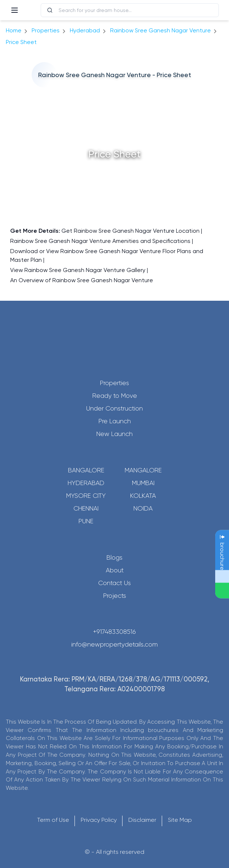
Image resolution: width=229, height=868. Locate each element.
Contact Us (114, 583)
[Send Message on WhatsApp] (222, 591)
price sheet (21, 42)
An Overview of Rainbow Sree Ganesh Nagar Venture (82, 280)
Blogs (114, 557)
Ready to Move (115, 396)
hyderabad (85, 30)
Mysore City (86, 496)
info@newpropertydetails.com (114, 644)
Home (14, 30)
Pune (86, 521)
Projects (115, 596)
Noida (143, 508)
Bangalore (86, 470)
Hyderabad (86, 483)
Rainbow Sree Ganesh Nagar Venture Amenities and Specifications (100, 241)
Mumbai (143, 483)
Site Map (180, 820)
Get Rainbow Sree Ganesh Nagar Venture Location (130, 231)
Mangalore (143, 470)
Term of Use (53, 820)
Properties (46, 30)
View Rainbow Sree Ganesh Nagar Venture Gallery (78, 270)
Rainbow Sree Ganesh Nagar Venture (160, 30)
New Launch (114, 434)
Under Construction (114, 408)
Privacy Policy (99, 820)
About (115, 570)
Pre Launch (115, 421)
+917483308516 (114, 632)
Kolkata (143, 496)
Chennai (86, 508)
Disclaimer (142, 820)
